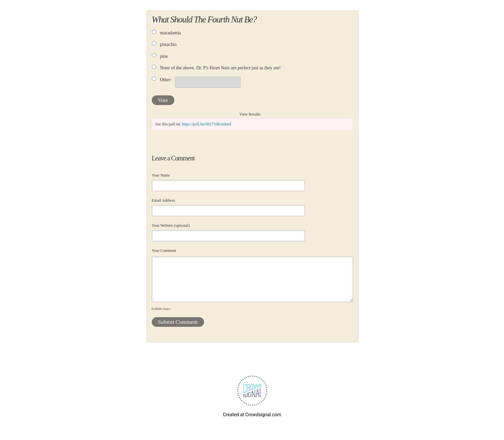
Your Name (161, 175)
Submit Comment (178, 322)
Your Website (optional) (171, 225)
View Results (250, 114)
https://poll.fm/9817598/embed (206, 124)
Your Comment (164, 251)
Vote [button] (163, 100)
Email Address (163, 200)
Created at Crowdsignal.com (252, 415)
